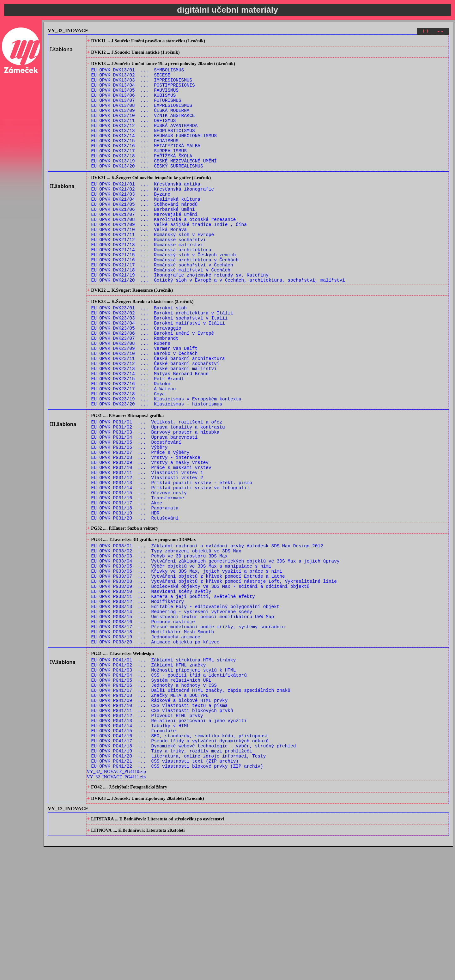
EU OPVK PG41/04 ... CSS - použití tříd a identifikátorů (169, 786)
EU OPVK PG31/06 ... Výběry (130, 518)
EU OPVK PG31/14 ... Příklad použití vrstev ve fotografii (170, 566)
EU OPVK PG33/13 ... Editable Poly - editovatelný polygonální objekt (185, 706)
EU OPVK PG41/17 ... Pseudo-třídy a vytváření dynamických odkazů (180, 864)
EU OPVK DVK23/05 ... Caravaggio (136, 378)
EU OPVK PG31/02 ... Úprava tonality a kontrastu (158, 494)
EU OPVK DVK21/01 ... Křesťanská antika (146, 209)
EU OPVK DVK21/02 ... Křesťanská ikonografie (153, 215)
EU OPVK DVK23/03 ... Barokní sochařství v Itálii (160, 366)
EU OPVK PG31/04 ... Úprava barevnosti (145, 506)
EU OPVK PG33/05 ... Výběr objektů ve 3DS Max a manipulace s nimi (181, 658)
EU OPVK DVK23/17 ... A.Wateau (134, 450)
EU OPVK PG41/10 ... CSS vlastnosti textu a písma (160, 822)
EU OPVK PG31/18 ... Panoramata (135, 590)
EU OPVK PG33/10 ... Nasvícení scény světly (151, 688)
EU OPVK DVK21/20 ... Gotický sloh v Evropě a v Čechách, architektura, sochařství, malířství (218, 323)
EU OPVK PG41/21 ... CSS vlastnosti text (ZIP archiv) (165, 888)
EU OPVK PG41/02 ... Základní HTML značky (149, 774)
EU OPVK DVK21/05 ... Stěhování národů (145, 233)
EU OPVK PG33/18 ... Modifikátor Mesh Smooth (153, 736)
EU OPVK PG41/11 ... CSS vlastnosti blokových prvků (162, 828)
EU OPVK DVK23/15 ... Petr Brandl (138, 438)
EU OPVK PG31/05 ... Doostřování (136, 512)
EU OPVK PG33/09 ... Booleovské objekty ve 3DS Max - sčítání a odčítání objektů (200, 682)
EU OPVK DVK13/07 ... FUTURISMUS (136, 110)
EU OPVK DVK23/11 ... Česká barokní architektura (158, 414)
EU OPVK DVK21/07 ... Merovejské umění (145, 245)
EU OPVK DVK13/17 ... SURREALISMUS (139, 170)
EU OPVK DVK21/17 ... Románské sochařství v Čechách (162, 305)
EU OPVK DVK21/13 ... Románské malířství (147, 281)
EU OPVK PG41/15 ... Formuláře (134, 852)
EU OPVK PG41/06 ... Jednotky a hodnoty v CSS (154, 798)
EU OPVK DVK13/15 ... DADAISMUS (135, 158)
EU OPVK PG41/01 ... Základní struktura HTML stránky (164, 768)
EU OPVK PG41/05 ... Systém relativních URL (151, 792)
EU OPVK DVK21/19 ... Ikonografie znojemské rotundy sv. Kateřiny (180, 317)
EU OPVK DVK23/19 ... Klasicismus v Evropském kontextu (166, 462)
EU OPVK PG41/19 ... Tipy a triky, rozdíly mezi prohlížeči (172, 876)
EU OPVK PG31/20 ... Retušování (135, 603)
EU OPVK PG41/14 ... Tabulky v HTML (140, 846)
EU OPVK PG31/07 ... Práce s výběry (140, 524)
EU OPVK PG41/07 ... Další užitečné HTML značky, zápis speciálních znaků (191, 804)
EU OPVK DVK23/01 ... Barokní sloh (139, 354)
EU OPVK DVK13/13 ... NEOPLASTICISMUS (143, 146)
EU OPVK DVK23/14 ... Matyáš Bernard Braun (150, 432)
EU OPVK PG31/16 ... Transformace (138, 578)
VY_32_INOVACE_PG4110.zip (116, 900)
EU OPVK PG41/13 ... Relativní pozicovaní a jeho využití (169, 840)
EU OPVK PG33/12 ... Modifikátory (138, 700)
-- (440, 32)
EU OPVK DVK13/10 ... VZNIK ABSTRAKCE (143, 128)
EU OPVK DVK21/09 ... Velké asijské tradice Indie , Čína (169, 257)
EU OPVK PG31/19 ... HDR (125, 597)
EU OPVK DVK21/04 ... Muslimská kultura (146, 227)
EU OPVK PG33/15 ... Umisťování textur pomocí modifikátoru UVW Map (183, 718)
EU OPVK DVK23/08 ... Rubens (131, 396)
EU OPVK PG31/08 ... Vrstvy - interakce (146, 530)
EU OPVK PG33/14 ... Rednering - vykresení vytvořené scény (172, 712)
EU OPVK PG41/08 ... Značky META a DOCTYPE (150, 810)
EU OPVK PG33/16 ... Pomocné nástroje (143, 724)
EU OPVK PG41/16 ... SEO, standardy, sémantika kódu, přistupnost (180, 858)
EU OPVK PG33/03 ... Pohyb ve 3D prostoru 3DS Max (160, 646)
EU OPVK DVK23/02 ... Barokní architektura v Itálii (162, 360)
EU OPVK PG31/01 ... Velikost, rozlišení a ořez (157, 488)
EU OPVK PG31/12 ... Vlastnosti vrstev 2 (147, 554)
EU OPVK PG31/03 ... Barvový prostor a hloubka (155, 500)
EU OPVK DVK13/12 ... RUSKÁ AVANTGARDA (145, 140)
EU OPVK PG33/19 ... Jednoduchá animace (146, 742)
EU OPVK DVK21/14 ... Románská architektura (151, 287)
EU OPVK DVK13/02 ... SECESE (131, 80)
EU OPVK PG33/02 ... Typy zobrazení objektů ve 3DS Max (166, 640)
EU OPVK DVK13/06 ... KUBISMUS (134, 104)
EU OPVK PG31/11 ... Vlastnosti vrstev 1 (147, 548)
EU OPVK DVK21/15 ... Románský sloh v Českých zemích (164, 293)
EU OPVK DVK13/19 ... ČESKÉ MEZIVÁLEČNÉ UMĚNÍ (154, 183)
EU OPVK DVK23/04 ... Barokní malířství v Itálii (158, 372)
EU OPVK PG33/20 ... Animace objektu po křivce (155, 748)
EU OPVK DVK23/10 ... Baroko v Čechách (145, 408)
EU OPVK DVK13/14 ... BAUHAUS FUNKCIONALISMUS (154, 152)
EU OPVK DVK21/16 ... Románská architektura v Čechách (165, 299)
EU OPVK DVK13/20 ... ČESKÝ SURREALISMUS (147, 189)
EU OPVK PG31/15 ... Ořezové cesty (139, 572)
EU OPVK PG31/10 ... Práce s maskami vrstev (151, 542)
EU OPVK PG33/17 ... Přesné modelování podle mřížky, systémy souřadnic (188, 730)
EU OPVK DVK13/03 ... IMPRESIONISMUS (142, 86)
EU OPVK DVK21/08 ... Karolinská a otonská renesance (164, 251)
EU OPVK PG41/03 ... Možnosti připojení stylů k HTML (164, 780)
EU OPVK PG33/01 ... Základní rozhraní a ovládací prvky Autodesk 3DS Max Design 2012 (207, 634)
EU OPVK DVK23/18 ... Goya (128, 456)
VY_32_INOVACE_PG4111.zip (116, 905)
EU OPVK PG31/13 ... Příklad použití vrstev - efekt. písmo (172, 560)
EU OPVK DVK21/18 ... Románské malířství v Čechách (161, 311)
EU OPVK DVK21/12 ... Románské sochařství (149, 275)
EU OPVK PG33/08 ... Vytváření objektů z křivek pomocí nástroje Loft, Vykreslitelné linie (214, 676)
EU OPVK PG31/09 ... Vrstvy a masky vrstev (150, 536)
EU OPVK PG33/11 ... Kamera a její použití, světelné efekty (173, 694)
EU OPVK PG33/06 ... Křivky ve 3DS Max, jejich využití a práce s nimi (187, 664)
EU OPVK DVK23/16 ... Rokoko (131, 444)
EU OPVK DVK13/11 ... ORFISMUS (134, 134)
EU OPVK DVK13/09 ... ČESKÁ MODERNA (140, 122)
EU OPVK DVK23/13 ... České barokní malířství (154, 426)
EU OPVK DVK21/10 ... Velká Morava (139, 263)
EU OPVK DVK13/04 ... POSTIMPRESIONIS (143, 92)
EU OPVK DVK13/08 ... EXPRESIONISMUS (142, 116)
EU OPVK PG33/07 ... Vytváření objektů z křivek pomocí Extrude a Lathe (188, 670)
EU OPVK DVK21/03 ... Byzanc (131, 221)
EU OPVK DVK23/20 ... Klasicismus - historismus (157, 468)
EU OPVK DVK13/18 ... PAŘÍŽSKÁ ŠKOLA (142, 177)
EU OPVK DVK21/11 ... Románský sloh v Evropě (153, 269)
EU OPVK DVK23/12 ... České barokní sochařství (155, 420)
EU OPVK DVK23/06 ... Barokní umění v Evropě (153, 384)
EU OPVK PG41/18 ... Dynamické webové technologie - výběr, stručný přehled (194, 870)
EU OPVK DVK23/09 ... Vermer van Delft (145, 402)
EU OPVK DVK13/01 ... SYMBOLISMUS (138, 74)
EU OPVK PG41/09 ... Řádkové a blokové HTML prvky (160, 816)
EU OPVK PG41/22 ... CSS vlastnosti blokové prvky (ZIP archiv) (177, 894)
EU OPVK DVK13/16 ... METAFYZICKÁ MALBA (146, 164)
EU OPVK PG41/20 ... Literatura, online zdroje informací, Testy (179, 882)
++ (425, 32)
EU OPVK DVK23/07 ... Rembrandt (135, 390)
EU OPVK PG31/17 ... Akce (127, 584)
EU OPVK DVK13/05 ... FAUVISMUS (135, 98)
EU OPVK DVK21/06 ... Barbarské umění (143, 239)
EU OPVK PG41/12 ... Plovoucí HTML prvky (147, 834)
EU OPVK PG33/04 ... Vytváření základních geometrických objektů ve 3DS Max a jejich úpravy (215, 652)
